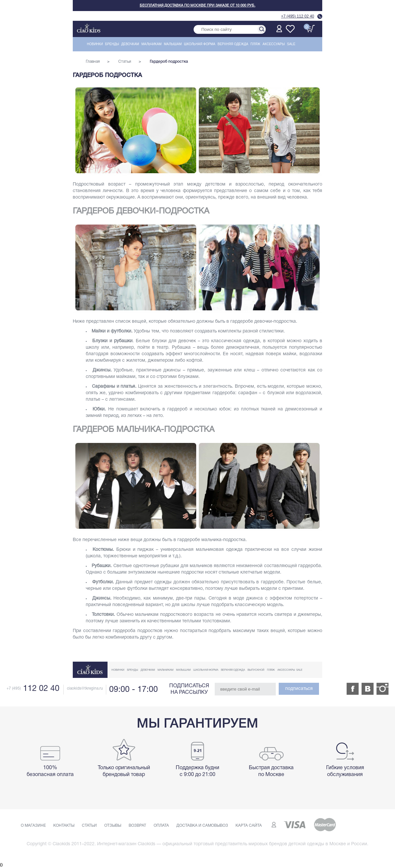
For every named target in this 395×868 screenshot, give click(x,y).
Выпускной (256, 670)
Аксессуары (274, 44)
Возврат (137, 826)
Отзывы (113, 826)
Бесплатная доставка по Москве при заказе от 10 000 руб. (197, 6)
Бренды (112, 44)
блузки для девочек (174, 341)
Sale (291, 44)
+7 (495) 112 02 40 (298, 16)
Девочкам (130, 44)
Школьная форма (200, 44)
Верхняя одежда (233, 44)
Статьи (125, 62)
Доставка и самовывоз (202, 826)
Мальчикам (151, 44)
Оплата (161, 826)
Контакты (64, 826)
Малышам (173, 44)
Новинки (95, 44)
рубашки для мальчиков (186, 566)
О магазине (33, 826)
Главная (93, 62)
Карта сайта (249, 826)
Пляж (255, 44)
